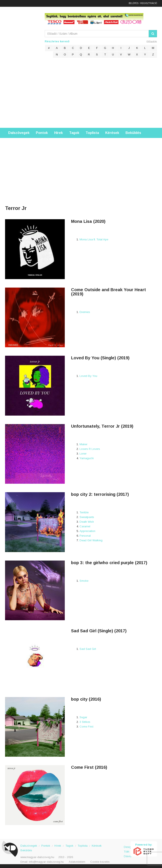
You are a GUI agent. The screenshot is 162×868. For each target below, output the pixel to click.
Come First (86, 726)
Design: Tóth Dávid (127, 849)
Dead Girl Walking (91, 540)
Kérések (112, 132)
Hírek (59, 132)
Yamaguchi (87, 458)
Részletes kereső (57, 41)
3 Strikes (85, 721)
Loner (83, 453)
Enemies (85, 312)
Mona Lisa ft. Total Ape (94, 239)
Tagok (74, 132)
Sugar (83, 717)
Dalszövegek (19, 132)
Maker (83, 444)
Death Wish (87, 521)
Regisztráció (149, 3)
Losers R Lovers (90, 448)
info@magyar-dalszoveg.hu (46, 861)
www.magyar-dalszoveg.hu (37, 857)
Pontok (42, 132)
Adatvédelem (77, 861)
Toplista (92, 132)
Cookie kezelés (100, 861)
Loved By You (88, 375)
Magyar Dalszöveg (22, 34)
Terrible (84, 512)
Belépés (134, 3)
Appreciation (87, 531)
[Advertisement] (81, 96)
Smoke (84, 580)
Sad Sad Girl (88, 648)
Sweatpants (87, 517)
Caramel (85, 526)
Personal (85, 535)
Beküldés (133, 132)
